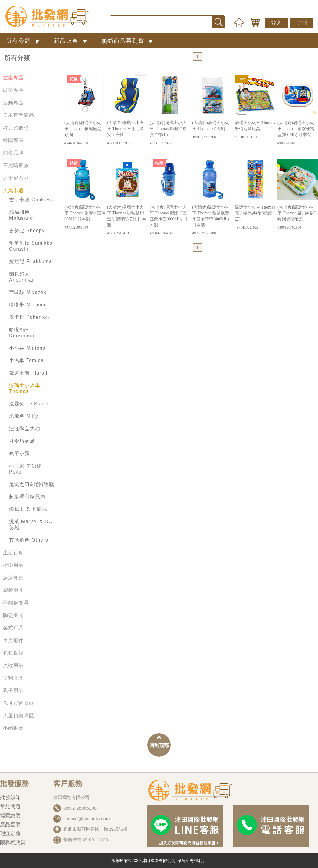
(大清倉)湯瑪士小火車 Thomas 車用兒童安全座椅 (127, 133)
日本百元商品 (19, 115)
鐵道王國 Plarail (28, 373)
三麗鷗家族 (16, 165)
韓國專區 (13, 140)
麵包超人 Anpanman (22, 277)
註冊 (302, 23)
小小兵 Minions (27, 348)
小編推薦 (13, 728)
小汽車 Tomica (26, 360)
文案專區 (13, 78)
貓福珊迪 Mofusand (21, 215)
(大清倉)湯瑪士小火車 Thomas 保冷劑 (212, 130)
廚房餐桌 (13, 578)
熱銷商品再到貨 (128, 41)
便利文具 (13, 678)
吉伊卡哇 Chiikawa (31, 200)
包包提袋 (13, 653)
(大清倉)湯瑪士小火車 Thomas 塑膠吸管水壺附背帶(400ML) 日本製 (212, 220)
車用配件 (13, 640)
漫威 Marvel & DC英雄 (31, 525)
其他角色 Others (29, 540)
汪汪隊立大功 (25, 429)
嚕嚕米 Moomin (27, 305)
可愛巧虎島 (22, 441)
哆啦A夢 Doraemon (22, 333)
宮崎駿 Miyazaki (28, 292)
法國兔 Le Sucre (29, 404)
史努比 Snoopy (27, 231)
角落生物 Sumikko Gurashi (31, 246)
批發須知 (10, 797)
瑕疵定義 (10, 834)
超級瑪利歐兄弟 (27, 497)
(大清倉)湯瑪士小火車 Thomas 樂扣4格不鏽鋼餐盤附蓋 (298, 218)
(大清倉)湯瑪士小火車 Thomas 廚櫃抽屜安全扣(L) (170, 133)
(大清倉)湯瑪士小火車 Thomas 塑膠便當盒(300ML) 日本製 (298, 133)
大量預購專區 (19, 716)
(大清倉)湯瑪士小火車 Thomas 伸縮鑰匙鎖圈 (85, 133)
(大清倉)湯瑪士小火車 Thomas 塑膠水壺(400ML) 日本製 (85, 218)
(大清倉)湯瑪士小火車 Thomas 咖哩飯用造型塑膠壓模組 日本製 (127, 220)
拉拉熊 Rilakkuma (31, 261)
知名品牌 (13, 153)
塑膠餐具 (13, 590)
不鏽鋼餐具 (16, 603)
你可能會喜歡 (19, 703)
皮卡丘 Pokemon (29, 317)
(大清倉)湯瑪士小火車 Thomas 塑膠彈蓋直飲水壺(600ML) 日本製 (170, 220)
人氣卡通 (13, 191)
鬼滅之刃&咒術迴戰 (32, 484)
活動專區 (13, 103)
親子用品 (13, 690)
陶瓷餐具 (13, 615)
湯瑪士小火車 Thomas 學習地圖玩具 (255, 130)
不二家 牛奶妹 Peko (25, 469)
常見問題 (10, 806)
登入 (276, 23)
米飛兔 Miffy (24, 416)
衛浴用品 (13, 565)
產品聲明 (10, 825)
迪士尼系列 (16, 178)
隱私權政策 (13, 843)
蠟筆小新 (20, 453)
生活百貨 (13, 553)
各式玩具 (13, 628)
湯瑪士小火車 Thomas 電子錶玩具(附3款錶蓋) (255, 218)
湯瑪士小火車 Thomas (25, 388)
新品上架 (72, 41)
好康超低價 (16, 128)
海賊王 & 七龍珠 (28, 509)
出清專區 (13, 90)
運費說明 (10, 815)
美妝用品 (13, 665)
